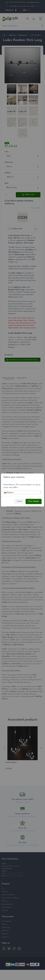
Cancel (19, 501)
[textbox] (22, 493)
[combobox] (22, 492)
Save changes (34, 501)
